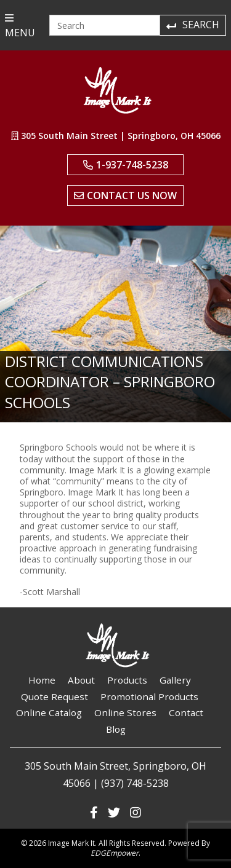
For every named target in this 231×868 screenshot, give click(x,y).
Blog (116, 729)
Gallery (175, 680)
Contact (186, 712)
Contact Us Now (125, 195)
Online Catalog (49, 712)
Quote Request (55, 696)
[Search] (104, 25)
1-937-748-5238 (126, 165)
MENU (20, 26)
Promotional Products (149, 696)
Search (192, 25)
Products (127, 680)
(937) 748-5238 (135, 783)
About (81, 680)
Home (42, 680)
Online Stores (125, 712)
